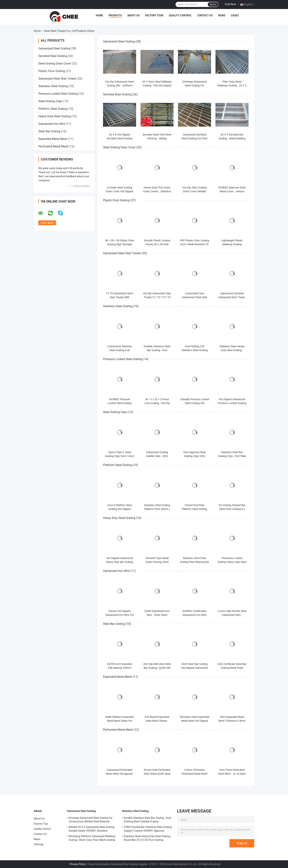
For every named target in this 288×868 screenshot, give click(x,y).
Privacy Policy (78, 864)
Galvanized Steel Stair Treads (57, 79)
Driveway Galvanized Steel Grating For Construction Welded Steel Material (91, 820)
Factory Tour (154, 15)
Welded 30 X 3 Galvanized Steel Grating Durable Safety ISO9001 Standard (91, 829)
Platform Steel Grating (53, 109)
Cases (235, 15)
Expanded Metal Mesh (53, 139)
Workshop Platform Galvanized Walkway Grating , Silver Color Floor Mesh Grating (92, 838)
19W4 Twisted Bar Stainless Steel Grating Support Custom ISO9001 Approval (148, 829)
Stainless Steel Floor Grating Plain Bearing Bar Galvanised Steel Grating (195, 562)
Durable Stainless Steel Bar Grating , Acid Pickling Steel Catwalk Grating (147, 820)
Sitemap (39, 844)
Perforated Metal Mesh (53, 146)
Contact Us (205, 15)
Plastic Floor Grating (52, 71)
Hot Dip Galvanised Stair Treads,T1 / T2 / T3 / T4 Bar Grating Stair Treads (157, 297)
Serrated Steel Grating (53, 56)
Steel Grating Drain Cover (55, 64)
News (222, 15)
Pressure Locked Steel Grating (58, 94)
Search (213, 4)
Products (115, 15)
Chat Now (230, 4)
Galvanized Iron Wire (52, 124)
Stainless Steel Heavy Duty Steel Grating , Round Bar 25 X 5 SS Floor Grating (148, 838)
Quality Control (180, 15)
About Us (133, 15)
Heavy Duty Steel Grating (54, 116)
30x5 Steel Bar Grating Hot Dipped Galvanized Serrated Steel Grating (195, 668)
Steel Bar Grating (49, 131)
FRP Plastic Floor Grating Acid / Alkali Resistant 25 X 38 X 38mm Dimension (195, 244)
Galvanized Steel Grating (54, 48)
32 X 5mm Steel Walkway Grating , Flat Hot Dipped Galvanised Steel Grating (157, 85)
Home (99, 15)
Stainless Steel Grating (53, 86)
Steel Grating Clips (50, 101)
